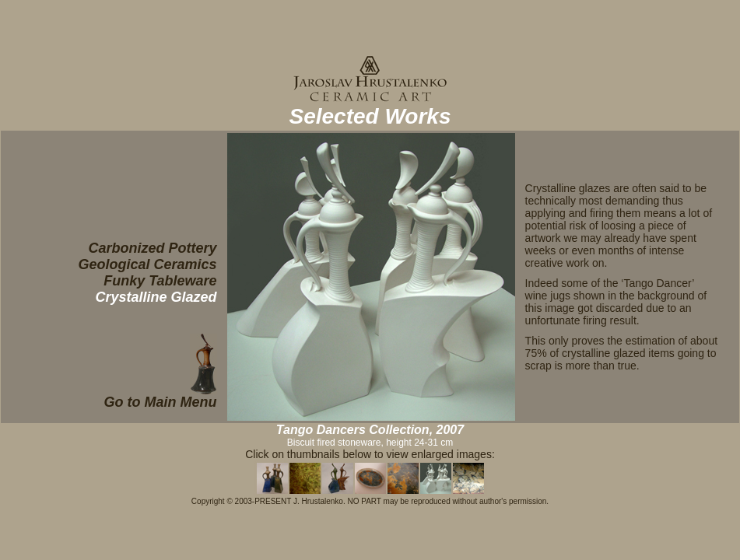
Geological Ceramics (148, 264)
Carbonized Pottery (153, 248)
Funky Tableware (160, 281)
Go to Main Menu (161, 402)
